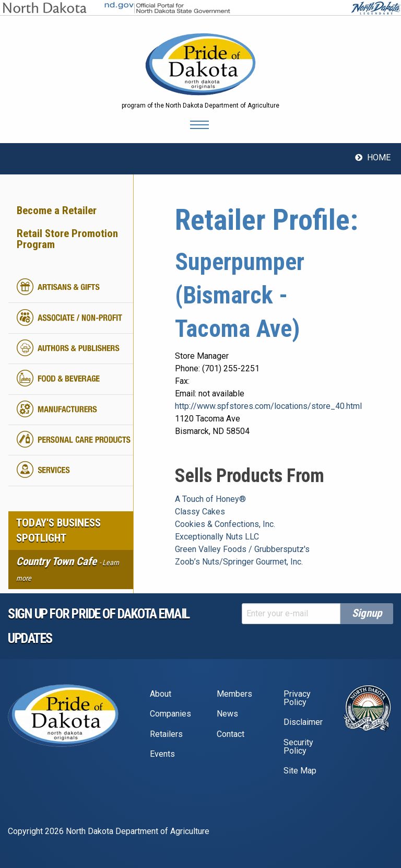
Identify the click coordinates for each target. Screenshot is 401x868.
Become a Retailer (57, 210)
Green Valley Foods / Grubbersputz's (242, 549)
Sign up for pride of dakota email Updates (99, 626)
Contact (231, 734)
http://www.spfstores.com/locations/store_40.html (268, 406)
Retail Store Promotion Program (67, 239)
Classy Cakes (200, 512)
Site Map (300, 771)
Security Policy (298, 747)
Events (162, 754)
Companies (170, 714)
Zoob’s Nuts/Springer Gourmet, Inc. (239, 562)
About (161, 694)
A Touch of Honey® (210, 499)
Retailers (166, 734)
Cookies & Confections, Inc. (225, 524)
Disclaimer (303, 722)
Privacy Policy (297, 698)
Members (234, 694)
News (227, 714)
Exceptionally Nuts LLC (217, 537)
